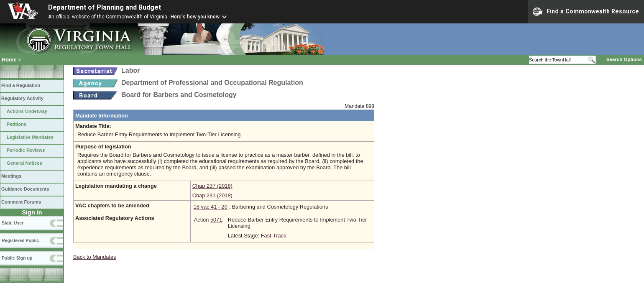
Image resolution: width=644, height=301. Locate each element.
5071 (216, 220)
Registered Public (20, 240)
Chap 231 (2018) (212, 195)
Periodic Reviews (26, 150)
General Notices (24, 163)
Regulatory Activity (22, 98)
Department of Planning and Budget (105, 7)
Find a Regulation (21, 85)
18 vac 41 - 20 (211, 207)
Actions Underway (27, 111)
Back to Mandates (95, 257)
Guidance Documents (25, 189)
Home (9, 60)
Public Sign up (17, 258)
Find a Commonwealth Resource (586, 12)
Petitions (17, 124)
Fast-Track (274, 236)
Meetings (11, 176)
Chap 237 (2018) (212, 186)
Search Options (624, 59)
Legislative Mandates (30, 137)
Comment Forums (21, 202)
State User (13, 223)
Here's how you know (195, 17)
